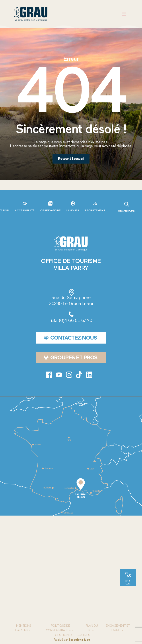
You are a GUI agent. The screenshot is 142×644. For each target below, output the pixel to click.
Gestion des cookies (73, 635)
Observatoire (50, 210)
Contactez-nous (70, 338)
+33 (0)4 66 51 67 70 (71, 320)
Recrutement (95, 210)
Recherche (126, 207)
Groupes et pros (71, 357)
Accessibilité (25, 210)
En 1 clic (128, 582)
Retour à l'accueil (71, 159)
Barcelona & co (79, 640)
